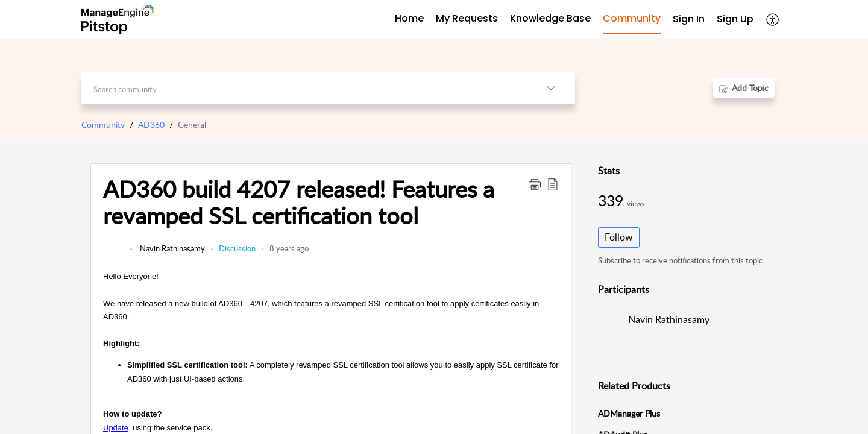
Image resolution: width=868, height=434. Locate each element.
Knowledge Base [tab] (550, 18)
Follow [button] (619, 237)
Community (103, 124)
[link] (114, 254)
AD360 (151, 124)
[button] (773, 19)
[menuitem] (689, 20)
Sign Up (735, 19)
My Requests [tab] (467, 18)
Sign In (689, 19)
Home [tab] (409, 18)
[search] (304, 88)
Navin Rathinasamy (171, 248)
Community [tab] (632, 18)
